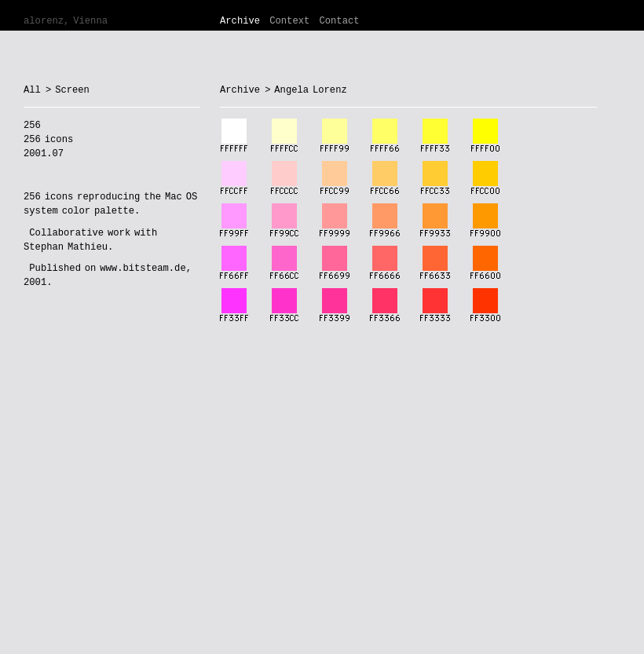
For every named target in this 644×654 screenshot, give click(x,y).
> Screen (68, 90)
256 (32, 197)
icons (59, 197)
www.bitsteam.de (143, 269)
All (32, 90)
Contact (339, 21)
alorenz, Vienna (66, 21)
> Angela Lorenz (306, 90)
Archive (240, 21)
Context (289, 21)
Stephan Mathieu (66, 247)
